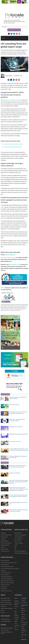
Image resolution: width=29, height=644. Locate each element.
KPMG (2, 207)
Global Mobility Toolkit (15, 265)
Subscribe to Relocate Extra (8, 258)
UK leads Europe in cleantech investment (13, 147)
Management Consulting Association (12, 100)
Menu (4, 38)
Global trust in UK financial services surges (13, 144)
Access (3, 288)
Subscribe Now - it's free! (14, 30)
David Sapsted (10, 255)
